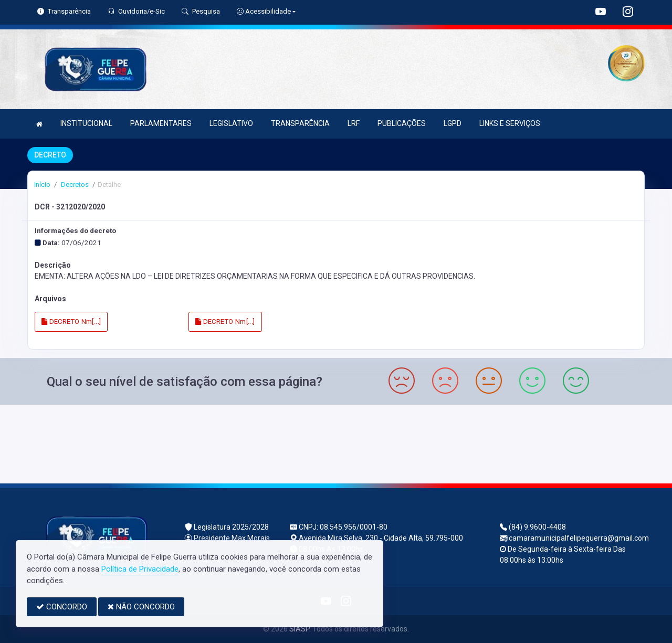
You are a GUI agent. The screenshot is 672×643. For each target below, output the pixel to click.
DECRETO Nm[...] (71, 321)
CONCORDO (62, 607)
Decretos (74, 185)
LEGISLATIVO (231, 123)
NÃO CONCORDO (141, 607)
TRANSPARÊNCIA (300, 123)
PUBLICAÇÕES (402, 123)
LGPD (453, 123)
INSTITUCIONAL (86, 123)
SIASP (299, 629)
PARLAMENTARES (161, 123)
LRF (354, 123)
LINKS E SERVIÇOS (510, 123)
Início (42, 185)
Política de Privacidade (140, 569)
